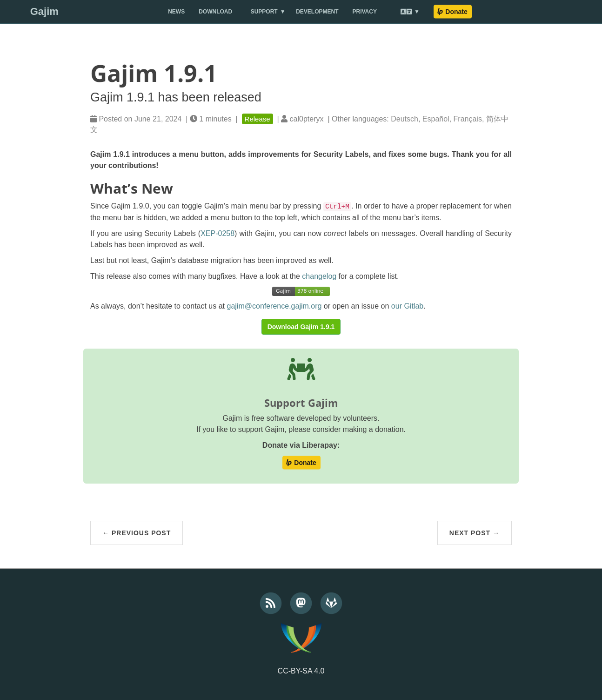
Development (317, 12)
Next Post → (475, 533)
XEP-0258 (217, 233)
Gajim (44, 11)
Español (436, 119)
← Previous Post (137, 533)
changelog (319, 276)
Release (258, 119)
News (176, 12)
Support (264, 12)
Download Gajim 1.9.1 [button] (301, 327)
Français (468, 119)
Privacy (365, 12)
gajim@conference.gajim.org (274, 306)
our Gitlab (407, 306)
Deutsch (405, 119)
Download (215, 12)
